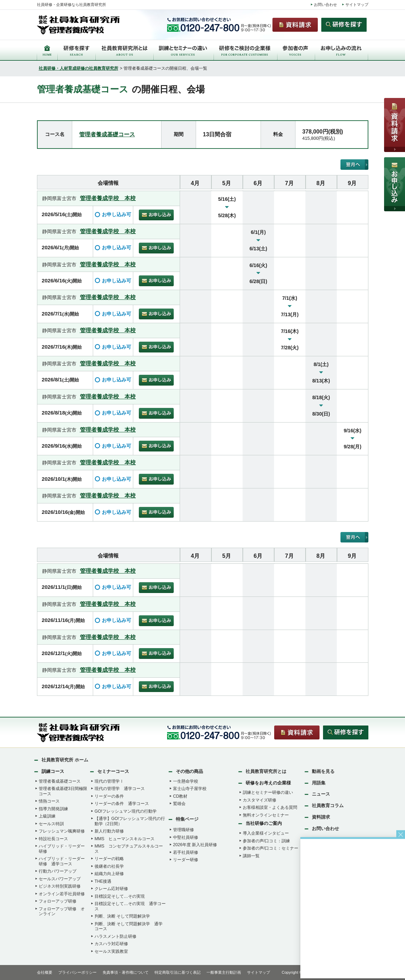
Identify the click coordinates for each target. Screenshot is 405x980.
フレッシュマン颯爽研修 (62, 831)
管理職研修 (183, 830)
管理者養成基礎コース (107, 134)
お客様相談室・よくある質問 (270, 807)
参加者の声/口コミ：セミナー (271, 848)
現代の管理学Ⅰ (109, 781)
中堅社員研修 (186, 837)
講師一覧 (251, 856)
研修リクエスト (328, 840)
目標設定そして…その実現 (120, 896)
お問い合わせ (325, 5)
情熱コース (49, 801)
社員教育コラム (328, 806)
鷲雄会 (179, 804)
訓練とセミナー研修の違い (268, 792)
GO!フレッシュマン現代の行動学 (126, 811)
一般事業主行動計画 (224, 972)
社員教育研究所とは (266, 771)
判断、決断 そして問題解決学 (122, 916)
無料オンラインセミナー (266, 815)
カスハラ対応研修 (111, 944)
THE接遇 (103, 881)
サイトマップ (357, 5)
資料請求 (321, 817)
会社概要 (45, 972)
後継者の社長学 (109, 866)
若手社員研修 (186, 852)
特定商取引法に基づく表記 (178, 972)
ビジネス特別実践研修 (60, 886)
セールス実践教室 (111, 951)
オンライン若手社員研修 (62, 894)
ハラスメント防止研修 (115, 936)
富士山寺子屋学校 (190, 789)
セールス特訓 (51, 824)
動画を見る (323, 771)
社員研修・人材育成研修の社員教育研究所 (78, 68)
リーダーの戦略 (109, 859)
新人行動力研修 (109, 831)
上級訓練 (47, 816)
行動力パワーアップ (58, 871)
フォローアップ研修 (58, 901)
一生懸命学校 (186, 781)
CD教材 (180, 796)
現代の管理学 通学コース (120, 789)
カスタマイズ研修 (260, 800)
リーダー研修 (186, 860)
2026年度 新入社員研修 (195, 845)
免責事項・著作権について (126, 972)
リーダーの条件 (109, 796)
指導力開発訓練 (53, 809)
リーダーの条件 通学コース (122, 804)
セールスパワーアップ (60, 879)
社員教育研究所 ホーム (65, 760)
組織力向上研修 (109, 874)
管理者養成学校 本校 (108, 198)
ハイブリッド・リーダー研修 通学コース (62, 861)
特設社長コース (53, 839)
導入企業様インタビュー (266, 833)
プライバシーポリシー (77, 972)
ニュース (321, 794)
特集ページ (187, 819)
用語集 (319, 783)
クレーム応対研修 (111, 889)
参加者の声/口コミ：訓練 (266, 841)
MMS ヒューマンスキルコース (125, 839)
